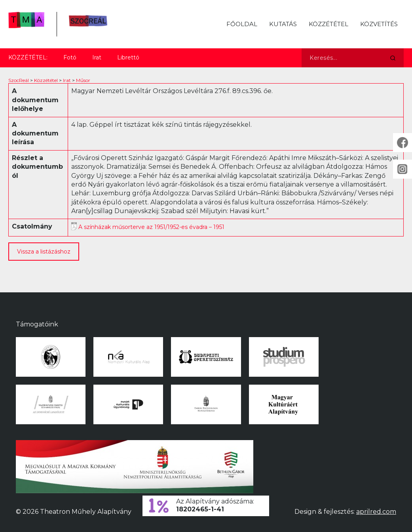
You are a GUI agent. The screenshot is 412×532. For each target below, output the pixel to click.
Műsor (83, 80)
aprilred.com (376, 512)
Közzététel (328, 24)
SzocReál (19, 80)
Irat (97, 57)
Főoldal (242, 24)
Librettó (128, 57)
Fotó (70, 57)
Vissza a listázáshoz (44, 252)
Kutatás (283, 24)
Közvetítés (379, 24)
